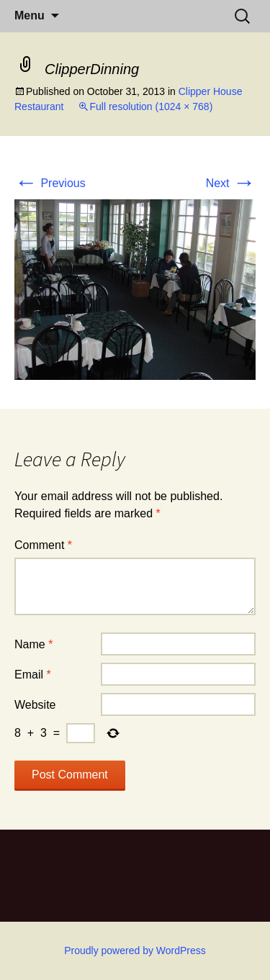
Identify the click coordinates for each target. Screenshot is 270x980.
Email (33, 675)
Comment (43, 545)
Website (35, 705)
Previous (50, 183)
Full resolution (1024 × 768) (151, 106)
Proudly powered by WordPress (135, 950)
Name (33, 644)
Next (231, 183)
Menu (30, 15)
